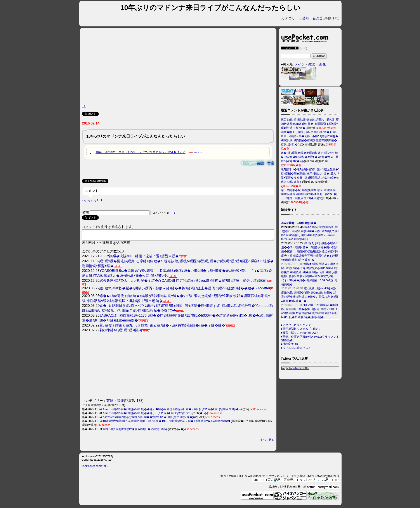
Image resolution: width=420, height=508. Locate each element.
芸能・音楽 (311, 18)
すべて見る (267, 442)
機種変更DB (290, 344)
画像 (322, 64)
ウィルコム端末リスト (297, 348)
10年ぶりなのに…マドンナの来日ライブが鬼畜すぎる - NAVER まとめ (140, 152)
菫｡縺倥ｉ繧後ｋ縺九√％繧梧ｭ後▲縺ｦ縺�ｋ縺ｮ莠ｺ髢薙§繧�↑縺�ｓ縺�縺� (162, 327)
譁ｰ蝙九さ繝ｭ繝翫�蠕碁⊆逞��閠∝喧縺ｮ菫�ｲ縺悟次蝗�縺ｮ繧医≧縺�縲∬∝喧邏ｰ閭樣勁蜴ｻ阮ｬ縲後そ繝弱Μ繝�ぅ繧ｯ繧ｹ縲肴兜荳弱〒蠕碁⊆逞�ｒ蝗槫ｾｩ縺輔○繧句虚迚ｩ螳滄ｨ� (310, 251)
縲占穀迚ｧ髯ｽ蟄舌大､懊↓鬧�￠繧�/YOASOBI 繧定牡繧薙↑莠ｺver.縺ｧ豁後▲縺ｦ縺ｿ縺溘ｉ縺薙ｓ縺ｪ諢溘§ (183, 283)
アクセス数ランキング (297, 325)
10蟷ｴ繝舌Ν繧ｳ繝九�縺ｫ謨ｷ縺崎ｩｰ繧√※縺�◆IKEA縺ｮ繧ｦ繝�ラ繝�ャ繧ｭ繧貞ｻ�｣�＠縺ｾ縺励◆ (167, 423)
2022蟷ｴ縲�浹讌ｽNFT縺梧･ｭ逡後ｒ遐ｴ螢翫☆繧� (139, 258)
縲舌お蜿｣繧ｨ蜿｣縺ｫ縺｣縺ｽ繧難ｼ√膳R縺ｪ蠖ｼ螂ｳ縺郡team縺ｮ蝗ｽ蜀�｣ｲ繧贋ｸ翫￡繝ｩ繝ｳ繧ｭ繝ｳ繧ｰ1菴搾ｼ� (310, 124)
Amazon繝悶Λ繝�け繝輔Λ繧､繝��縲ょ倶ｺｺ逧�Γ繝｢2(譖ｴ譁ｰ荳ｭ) (147, 415)
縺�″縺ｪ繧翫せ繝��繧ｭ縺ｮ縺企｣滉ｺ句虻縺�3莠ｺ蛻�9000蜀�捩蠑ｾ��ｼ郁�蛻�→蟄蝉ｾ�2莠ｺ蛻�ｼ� (310, 157)
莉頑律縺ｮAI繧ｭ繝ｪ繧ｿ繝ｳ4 (120, 332)
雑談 (312, 64)
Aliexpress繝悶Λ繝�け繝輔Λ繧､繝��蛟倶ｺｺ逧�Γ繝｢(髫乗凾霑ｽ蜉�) (148, 419)
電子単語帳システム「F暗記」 (302, 329)
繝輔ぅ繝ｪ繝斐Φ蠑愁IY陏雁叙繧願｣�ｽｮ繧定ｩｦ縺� (135, 431)
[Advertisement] (178, 66)
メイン (300, 64)
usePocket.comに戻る (95, 468)
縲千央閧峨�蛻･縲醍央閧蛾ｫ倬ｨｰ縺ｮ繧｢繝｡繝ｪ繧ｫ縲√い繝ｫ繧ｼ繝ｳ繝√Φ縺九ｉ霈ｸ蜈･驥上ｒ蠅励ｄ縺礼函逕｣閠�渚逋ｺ (309, 194)
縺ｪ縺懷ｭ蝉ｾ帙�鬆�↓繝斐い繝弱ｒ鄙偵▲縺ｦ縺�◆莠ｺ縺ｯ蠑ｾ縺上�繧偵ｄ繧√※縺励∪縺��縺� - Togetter (185, 290)
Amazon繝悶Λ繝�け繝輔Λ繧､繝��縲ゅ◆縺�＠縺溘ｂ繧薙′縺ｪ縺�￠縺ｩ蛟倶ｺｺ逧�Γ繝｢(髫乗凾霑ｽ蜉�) (171, 411)
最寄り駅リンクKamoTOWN (300, 333)
